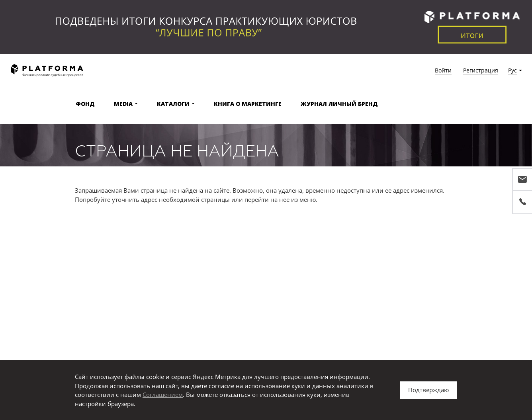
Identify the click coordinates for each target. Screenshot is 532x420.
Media (123, 104)
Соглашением (163, 395)
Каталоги (173, 104)
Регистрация (481, 70)
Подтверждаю (428, 390)
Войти (443, 70)
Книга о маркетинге (248, 104)
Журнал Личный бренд (339, 104)
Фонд (85, 104)
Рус (512, 70)
